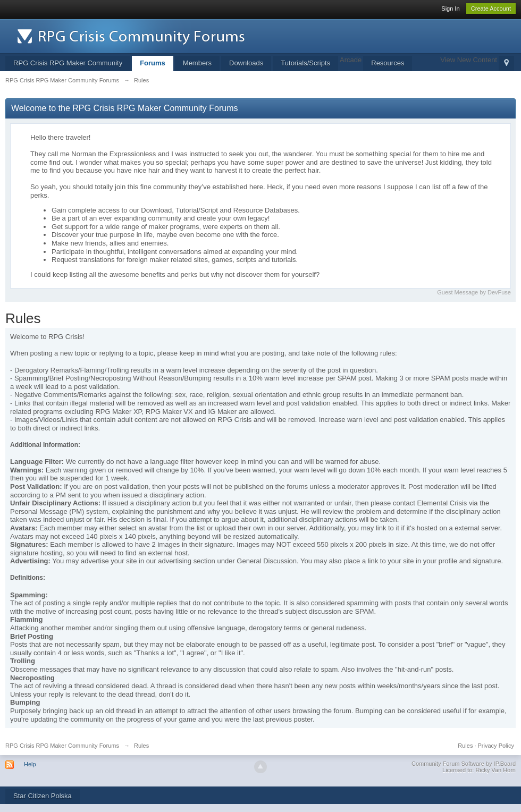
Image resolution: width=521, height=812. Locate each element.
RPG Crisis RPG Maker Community (68, 63)
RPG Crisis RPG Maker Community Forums (62, 746)
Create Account (491, 9)
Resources (388, 63)
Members (197, 63)
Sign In (450, 9)
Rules (465, 746)
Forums (153, 63)
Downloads (246, 63)
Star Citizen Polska (43, 796)
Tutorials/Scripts (305, 63)
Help (30, 764)
